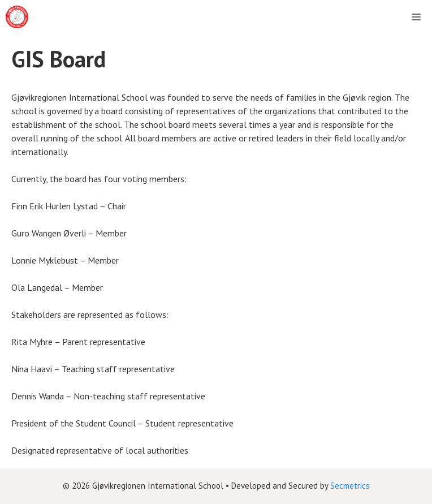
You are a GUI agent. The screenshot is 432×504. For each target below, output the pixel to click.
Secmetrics (350, 486)
